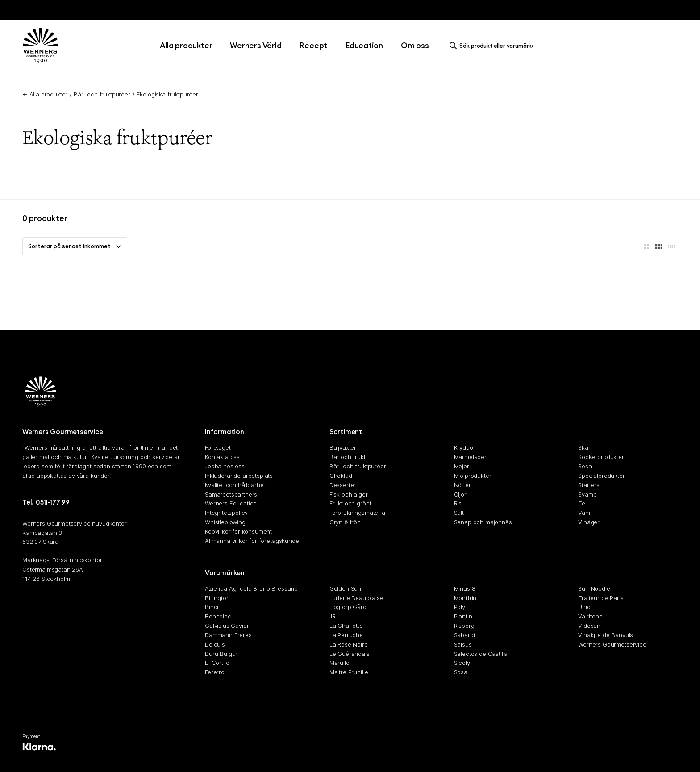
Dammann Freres (228, 635)
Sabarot (465, 635)
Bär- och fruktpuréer (102, 94)
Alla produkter (186, 45)
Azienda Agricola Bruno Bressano (251, 588)
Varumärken (225, 573)
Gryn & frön (345, 522)
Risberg (464, 626)
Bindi (212, 607)
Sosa (585, 466)
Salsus (463, 644)
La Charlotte (346, 626)
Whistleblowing (225, 522)
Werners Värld (256, 45)
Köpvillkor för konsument (238, 531)
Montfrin (465, 598)
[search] (494, 46)
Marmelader (470, 457)
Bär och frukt (348, 457)
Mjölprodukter (473, 476)
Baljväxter (343, 448)
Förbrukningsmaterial (358, 513)
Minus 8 (465, 588)
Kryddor (465, 448)
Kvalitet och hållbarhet (235, 485)
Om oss (415, 45)
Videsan (589, 626)
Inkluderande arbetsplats (239, 476)
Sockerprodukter (601, 457)
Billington (217, 598)
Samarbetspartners (231, 494)
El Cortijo (217, 663)
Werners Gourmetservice (612, 644)
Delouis (215, 644)
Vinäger (589, 522)
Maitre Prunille (349, 672)
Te (582, 504)
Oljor (460, 494)
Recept (313, 45)
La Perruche (346, 635)
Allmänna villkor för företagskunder (253, 541)
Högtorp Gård (348, 607)
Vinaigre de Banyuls (606, 635)
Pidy (460, 607)
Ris (458, 504)
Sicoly (462, 663)
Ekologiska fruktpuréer (167, 94)
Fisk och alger (349, 494)
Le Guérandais (350, 654)
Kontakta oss (222, 457)
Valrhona (590, 616)
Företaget (218, 448)
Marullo (340, 663)
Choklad (341, 476)
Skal (584, 448)
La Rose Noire (349, 644)
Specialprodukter (601, 476)
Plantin (463, 616)
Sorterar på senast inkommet (75, 246)
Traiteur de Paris (601, 598)
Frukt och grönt (350, 504)
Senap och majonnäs (483, 522)
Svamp (587, 494)
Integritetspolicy (226, 513)
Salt (459, 513)
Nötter (462, 485)
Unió (584, 607)
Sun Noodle (594, 588)
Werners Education (231, 504)
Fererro (215, 672)
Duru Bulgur (221, 654)
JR (333, 616)
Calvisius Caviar (227, 626)
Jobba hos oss (225, 466)
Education (364, 45)
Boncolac (218, 616)
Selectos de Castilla (481, 654)
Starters (589, 485)
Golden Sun (345, 588)
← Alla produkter (45, 94)
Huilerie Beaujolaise (356, 598)
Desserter (343, 485)
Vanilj (585, 513)
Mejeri (462, 466)
